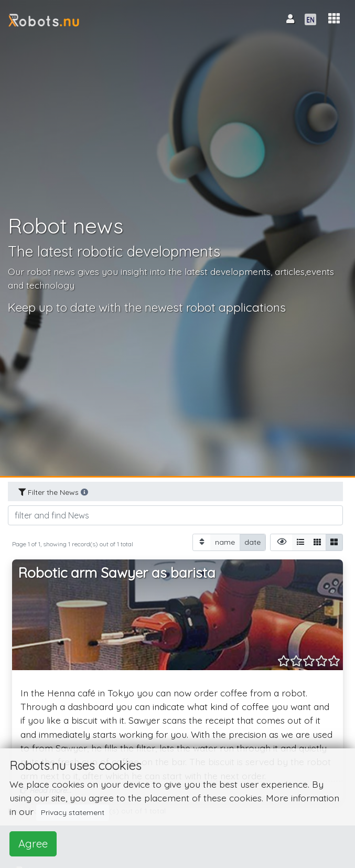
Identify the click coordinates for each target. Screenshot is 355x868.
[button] (334, 19)
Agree (33, 844)
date (252, 542)
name (225, 542)
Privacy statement (73, 812)
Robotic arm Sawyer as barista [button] (117, 573)
